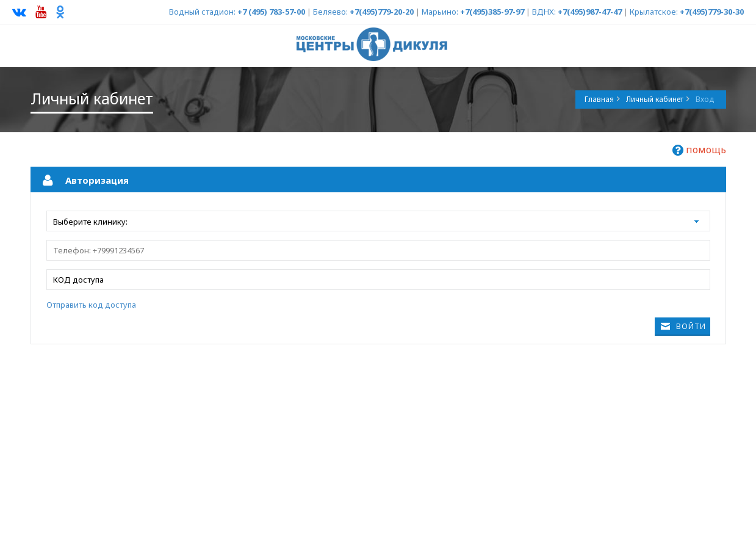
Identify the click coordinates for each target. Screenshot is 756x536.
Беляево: (330, 12)
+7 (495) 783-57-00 (271, 12)
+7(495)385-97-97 (492, 12)
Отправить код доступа (91, 305)
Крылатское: (654, 12)
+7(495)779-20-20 (382, 12)
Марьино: (440, 12)
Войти (691, 326)
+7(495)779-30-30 (712, 12)
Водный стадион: (202, 12)
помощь (699, 150)
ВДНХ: (544, 12)
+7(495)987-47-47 (590, 12)
